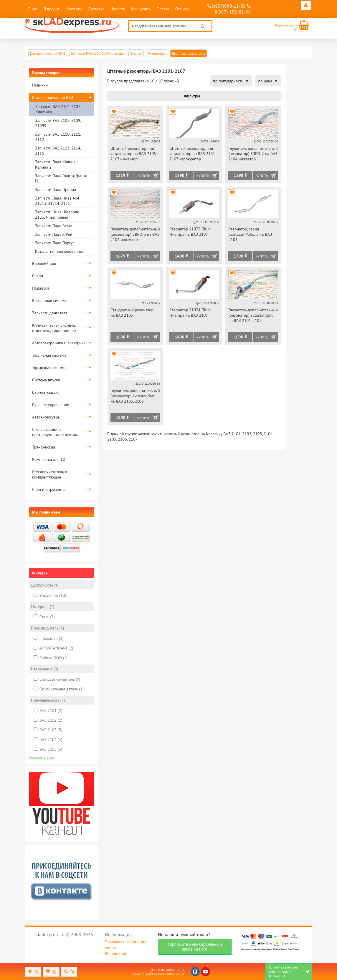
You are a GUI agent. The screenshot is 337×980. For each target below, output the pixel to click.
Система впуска (46, 380)
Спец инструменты (49, 489)
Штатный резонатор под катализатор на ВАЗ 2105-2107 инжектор (134, 154)
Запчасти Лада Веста (54, 226)
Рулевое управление (51, 405)
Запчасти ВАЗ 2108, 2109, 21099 (58, 123)
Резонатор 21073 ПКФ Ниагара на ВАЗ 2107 (190, 232)
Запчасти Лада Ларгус (55, 243)
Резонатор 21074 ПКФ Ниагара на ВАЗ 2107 (190, 313)
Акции (110, 948)
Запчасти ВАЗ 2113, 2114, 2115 (58, 151)
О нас (33, 9)
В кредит (52, 9)
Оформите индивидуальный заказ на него (195, 947)
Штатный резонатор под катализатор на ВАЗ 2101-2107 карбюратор (193, 154)
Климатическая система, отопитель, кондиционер (54, 328)
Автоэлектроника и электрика (59, 343)
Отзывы (182, 9)
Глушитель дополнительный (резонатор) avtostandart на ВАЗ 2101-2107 (253, 315)
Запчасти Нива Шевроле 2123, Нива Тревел (57, 215)
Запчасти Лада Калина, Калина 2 (56, 165)
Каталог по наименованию (59, 251)
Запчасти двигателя (50, 313)
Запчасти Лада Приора (56, 190)
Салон (38, 276)
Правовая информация (125, 942)
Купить (144, 176)
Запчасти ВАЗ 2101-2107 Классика (58, 109)
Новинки (40, 85)
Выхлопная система (50, 300)
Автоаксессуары (46, 417)
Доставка (96, 9)
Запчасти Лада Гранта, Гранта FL (61, 178)
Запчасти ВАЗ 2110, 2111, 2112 (58, 137)
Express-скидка (46, 392)
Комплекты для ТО (49, 459)
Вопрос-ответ (117, 954)
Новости (118, 9)
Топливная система (49, 355)
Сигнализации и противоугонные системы (55, 432)
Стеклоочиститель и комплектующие (50, 474)
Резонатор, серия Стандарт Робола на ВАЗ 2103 (250, 234)
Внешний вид (44, 263)
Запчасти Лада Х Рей (54, 234)
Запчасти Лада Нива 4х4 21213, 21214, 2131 (57, 201)
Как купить (141, 9)
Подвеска (41, 288)
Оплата (163, 9)
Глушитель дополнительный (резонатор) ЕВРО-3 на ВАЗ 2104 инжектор (135, 234)
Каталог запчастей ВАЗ (53, 97)
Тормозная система (49, 368)
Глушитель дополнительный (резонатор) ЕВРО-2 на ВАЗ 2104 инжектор (253, 154)
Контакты (74, 9)
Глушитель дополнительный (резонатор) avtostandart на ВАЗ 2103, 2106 (135, 396)
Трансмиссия (44, 447)
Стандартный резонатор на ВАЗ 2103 (132, 313)
